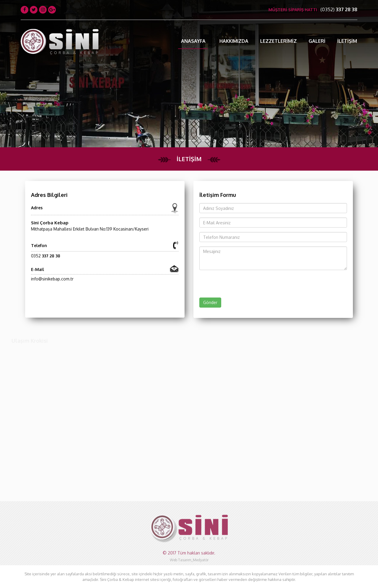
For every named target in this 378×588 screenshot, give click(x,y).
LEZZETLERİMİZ (278, 41)
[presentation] (229, 282)
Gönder (210, 302)
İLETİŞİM (347, 41)
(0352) (339, 9)
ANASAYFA (193, 41)
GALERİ (317, 41)
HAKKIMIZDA (234, 41)
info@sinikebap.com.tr (52, 279)
